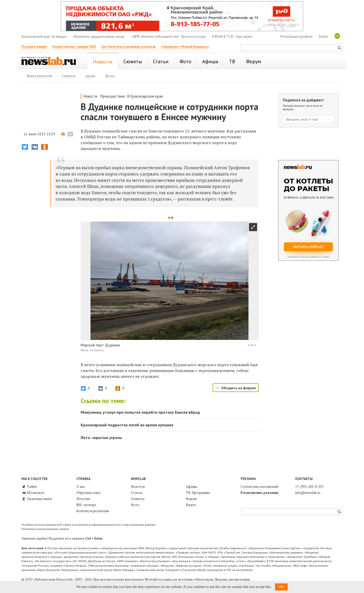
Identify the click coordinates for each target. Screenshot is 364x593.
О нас (81, 487)
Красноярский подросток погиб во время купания (127, 425)
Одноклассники (37, 499)
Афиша (191, 487)
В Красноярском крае (145, 96)
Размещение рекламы (259, 493)
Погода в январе (34, 47)
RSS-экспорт (86, 505)
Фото (135, 505)
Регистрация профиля (296, 37)
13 (70, 134)
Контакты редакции (93, 511)
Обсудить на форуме (239, 388)
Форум (191, 499)
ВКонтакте (33, 493)
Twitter (29, 487)
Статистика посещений (259, 487)
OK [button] (281, 587)
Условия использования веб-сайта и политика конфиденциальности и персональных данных (88, 525)
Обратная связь (88, 493)
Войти (323, 37)
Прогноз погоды (193, 37)
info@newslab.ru (308, 493)
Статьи (137, 493)
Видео (191, 505)
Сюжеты (138, 499)
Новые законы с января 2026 (74, 47)
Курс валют (244, 37)
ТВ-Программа (198, 493)
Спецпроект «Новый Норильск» (185, 47)
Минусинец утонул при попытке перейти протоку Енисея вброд (140, 412)
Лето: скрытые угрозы (101, 437)
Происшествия (112, 96)
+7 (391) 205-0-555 (309, 487)
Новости (90, 96)
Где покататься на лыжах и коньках (128, 47)
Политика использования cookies (45, 529)
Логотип (83, 499)
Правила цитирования (232, 579)
